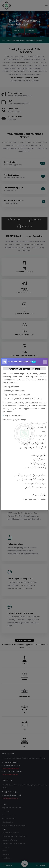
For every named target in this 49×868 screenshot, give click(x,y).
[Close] (45, 362)
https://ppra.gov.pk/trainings (14, 419)
